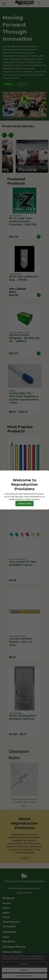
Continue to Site (25, 503)
